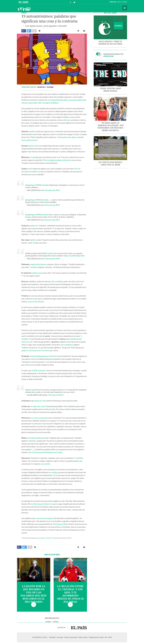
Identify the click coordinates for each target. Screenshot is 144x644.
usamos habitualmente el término (43, 356)
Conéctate (113, 2)
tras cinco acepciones (39, 418)
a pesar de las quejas (44, 518)
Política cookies (83, 637)
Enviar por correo (84, 31)
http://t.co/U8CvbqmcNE (74, 256)
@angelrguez (30, 185)
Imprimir (78, 31)
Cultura (56, 622)
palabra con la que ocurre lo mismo (35, 350)
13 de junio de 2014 (52, 259)
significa (33, 131)
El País (24, 2)
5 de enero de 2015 (52, 190)
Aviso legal (60, 637)
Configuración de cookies (96, 637)
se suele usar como (38, 406)
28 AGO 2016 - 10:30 (46, 87)
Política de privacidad (71, 637)
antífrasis (66, 120)
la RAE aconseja (39, 370)
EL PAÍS (79, 628)
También (34, 267)
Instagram (42, 538)
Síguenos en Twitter (74, 2)
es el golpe (34, 157)
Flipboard (49, 538)
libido (69, 409)
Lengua (48, 622)
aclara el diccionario (36, 302)
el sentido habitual (35, 438)
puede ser (34, 226)
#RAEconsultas (42, 185)
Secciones (125, 8)
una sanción (45, 464)
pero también (66, 345)
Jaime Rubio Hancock (29, 87)
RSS (106, 637)
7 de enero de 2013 (55, 395)
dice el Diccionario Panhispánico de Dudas (46, 452)
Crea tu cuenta (122, 2)
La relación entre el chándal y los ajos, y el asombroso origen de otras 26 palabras (70, 594)
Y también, (79, 458)
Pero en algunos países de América (57, 160)
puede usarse (34, 146)
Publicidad (52, 637)
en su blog (53, 472)
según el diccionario (38, 264)
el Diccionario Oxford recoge (44, 504)
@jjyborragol (30, 390)
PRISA (110, 637)
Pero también (57, 281)
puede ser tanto (40, 401)
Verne (24, 9)
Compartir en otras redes (34, 31)
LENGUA (24, 13)
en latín (49, 409)
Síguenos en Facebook (70, 2)
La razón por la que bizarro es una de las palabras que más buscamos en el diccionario (34, 594)
